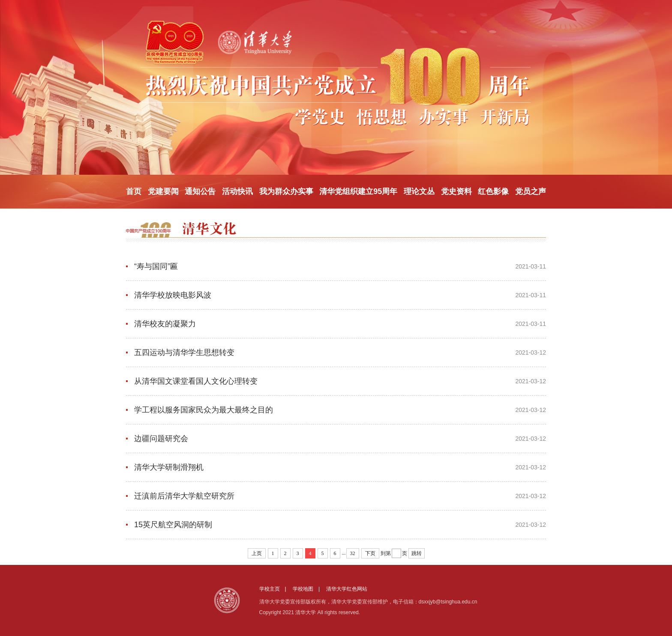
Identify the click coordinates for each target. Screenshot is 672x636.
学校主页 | (275, 589)
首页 (134, 191)
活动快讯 (237, 191)
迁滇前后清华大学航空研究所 (184, 496)
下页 (370, 553)
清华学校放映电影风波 (173, 295)
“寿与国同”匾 (156, 266)
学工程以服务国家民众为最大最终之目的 (204, 410)
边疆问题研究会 (161, 439)
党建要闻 (163, 191)
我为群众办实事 (286, 191)
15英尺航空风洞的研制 (173, 525)
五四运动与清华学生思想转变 (184, 352)
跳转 (417, 553)
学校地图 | (309, 589)
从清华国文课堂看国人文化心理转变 (196, 381)
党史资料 (456, 191)
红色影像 (493, 191)
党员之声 (531, 191)
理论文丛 (419, 191)
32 (353, 553)
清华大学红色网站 (347, 589)
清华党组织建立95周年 (358, 191)
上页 (257, 553)
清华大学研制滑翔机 (169, 467)
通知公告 (200, 191)
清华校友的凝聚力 (165, 324)
